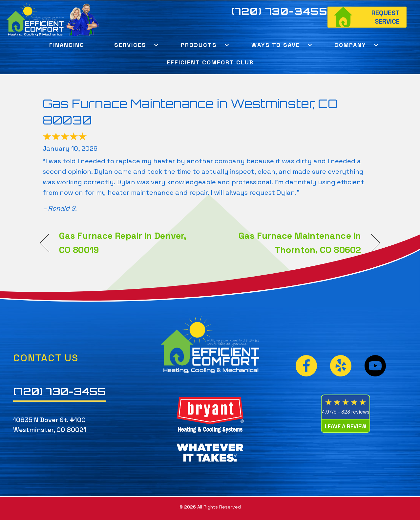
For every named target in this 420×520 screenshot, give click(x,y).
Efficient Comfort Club (210, 62)
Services (130, 45)
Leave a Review (346, 426)
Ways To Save (276, 45)
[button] (156, 45)
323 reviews (355, 412)
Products (199, 45)
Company (350, 45)
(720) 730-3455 (280, 11)
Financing (67, 45)
